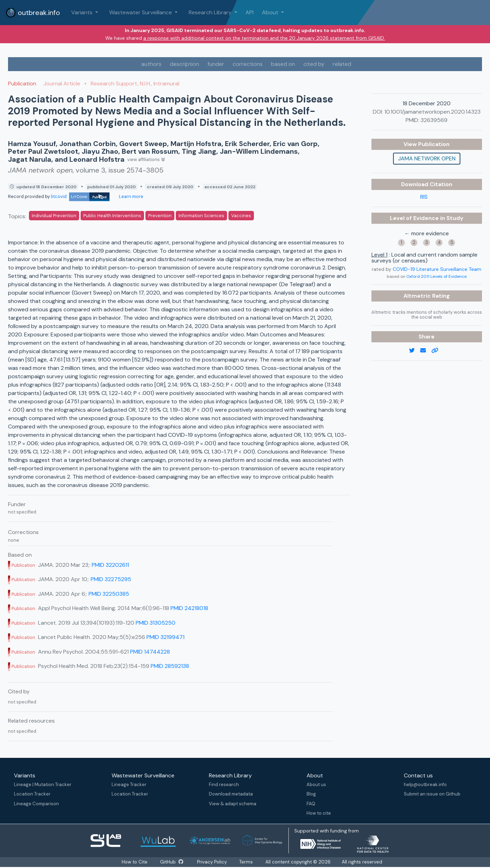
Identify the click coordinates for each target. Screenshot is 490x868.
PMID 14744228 (150, 652)
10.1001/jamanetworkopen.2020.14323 (432, 112)
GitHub (172, 862)
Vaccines (241, 216)
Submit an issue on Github (432, 794)
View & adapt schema (233, 804)
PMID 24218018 (189, 608)
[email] (426, 351)
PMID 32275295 (111, 579)
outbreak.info (33, 13)
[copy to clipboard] (438, 351)
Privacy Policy (213, 862)
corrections (248, 64)
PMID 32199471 (165, 637)
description (184, 64)
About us (316, 785)
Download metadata (231, 794)
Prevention (160, 216)
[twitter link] (415, 351)
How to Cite (135, 862)
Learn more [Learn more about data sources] (131, 196)
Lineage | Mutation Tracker (43, 785)
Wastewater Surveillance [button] (141, 12)
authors (151, 64)
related (342, 64)
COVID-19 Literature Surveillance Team (437, 269)
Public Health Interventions (112, 216)
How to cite (319, 813)
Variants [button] (82, 12)
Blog (311, 794)
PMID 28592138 (170, 666)
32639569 (434, 120)
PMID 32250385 (109, 594)
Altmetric (418, 296)
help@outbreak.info (425, 785)
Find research (224, 785)
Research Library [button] (211, 12)
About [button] (271, 12)
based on (283, 64)
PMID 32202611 (110, 565)
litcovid (80, 196)
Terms (247, 862)
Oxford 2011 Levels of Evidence (436, 276)
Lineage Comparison (36, 804)
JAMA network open (427, 158)
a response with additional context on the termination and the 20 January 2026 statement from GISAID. (264, 38)
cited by (314, 64)
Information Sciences (201, 216)
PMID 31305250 (156, 623)
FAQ (311, 804)
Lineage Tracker (129, 785)
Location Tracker (32, 794)
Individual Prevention (54, 216)
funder (216, 64)
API (250, 12)
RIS (424, 197)
